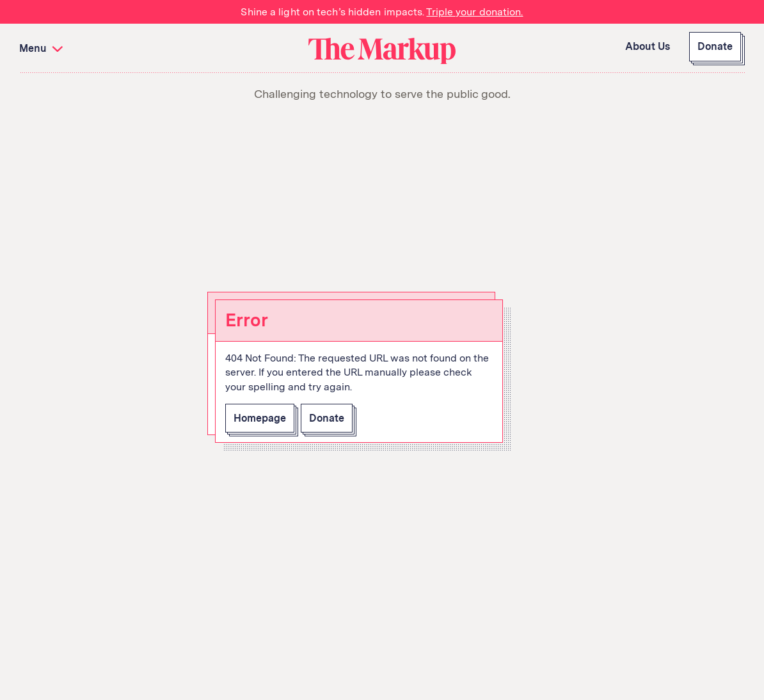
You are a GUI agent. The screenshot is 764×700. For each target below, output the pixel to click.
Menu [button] (43, 48)
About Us (648, 46)
